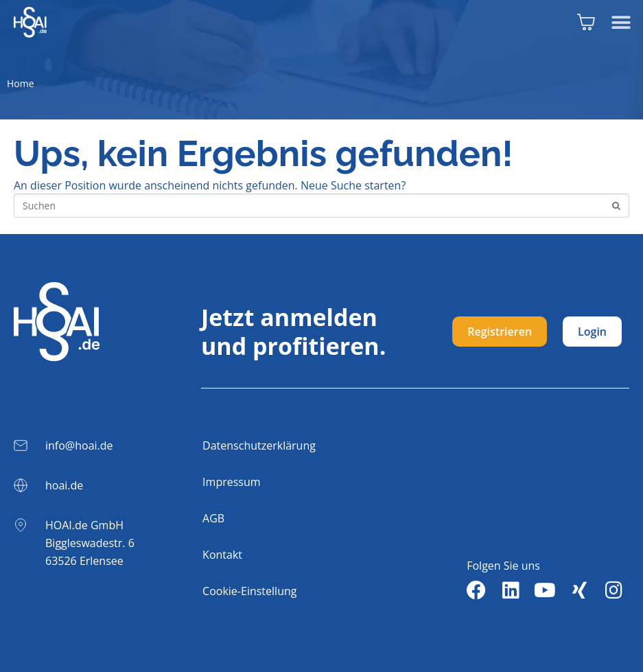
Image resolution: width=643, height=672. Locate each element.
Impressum (231, 482)
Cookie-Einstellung (249, 591)
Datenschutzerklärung (259, 445)
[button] (621, 22)
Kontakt (222, 555)
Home (21, 83)
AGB (213, 518)
